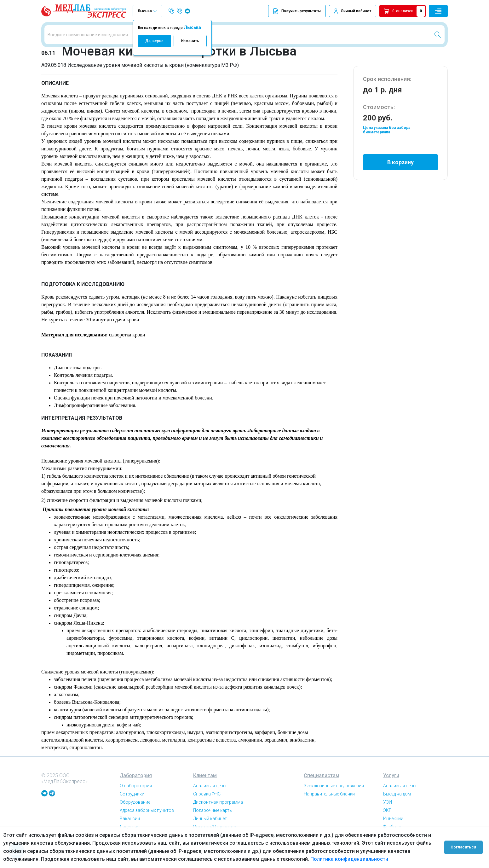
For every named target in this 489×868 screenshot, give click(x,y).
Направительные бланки (329, 797)
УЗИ (388, 806)
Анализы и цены (210, 789)
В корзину (400, 165)
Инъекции (393, 822)
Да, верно (154, 41)
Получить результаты (297, 11)
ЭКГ (387, 814)
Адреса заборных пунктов (147, 814)
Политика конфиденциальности (349, 859)
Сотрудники (132, 797)
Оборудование (135, 806)
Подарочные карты (213, 814)
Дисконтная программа (218, 806)
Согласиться (464, 847)
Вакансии (130, 822)
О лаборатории (136, 789)
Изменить (190, 41)
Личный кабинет (356, 11)
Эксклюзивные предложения (334, 789)
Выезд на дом (397, 797)
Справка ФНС (207, 797)
